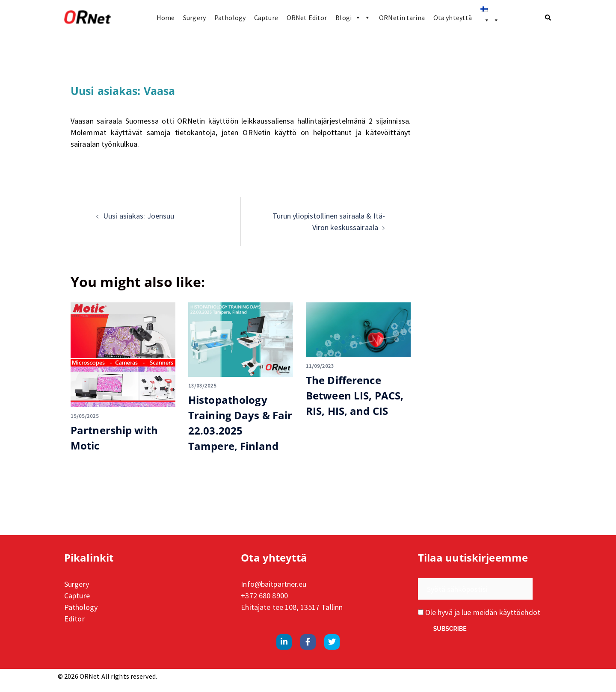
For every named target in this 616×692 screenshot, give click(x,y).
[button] (548, 18)
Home (166, 18)
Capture (266, 18)
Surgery (194, 18)
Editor (74, 619)
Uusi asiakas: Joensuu (139, 216)
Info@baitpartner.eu (274, 584)
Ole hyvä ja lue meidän (479, 612)
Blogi (353, 18)
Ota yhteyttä (453, 18)
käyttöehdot (520, 612)
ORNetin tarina (402, 18)
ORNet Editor (307, 18)
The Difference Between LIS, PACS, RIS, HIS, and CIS (355, 395)
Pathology (230, 18)
